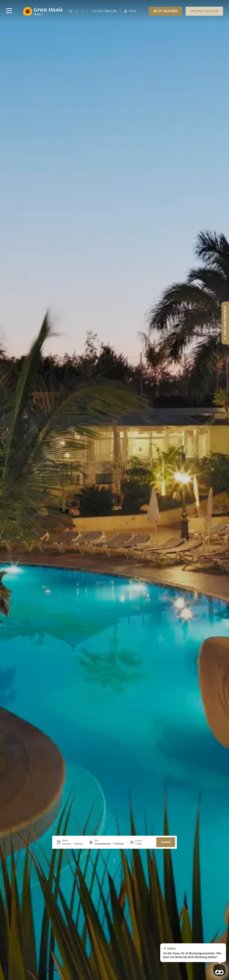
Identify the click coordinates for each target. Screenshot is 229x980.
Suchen (166, 842)
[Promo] (144, 844)
